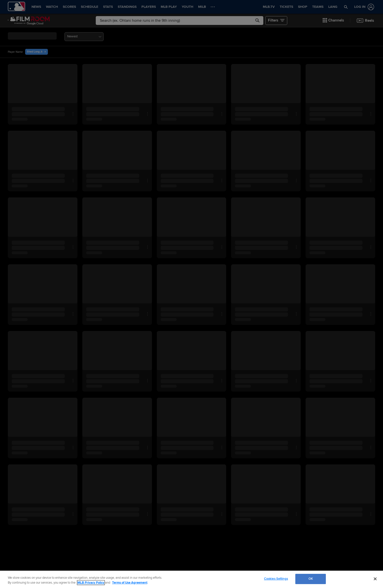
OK (311, 579)
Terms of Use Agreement (130, 583)
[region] (191, 579)
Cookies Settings (276, 579)
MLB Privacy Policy (91, 583)
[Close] (375, 579)
